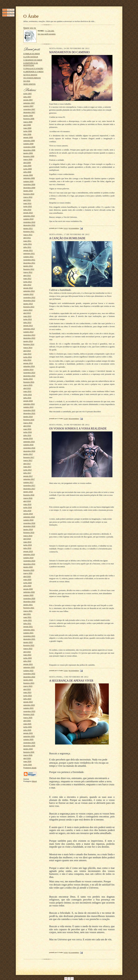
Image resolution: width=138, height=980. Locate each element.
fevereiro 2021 (29, 608)
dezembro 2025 (29, 746)
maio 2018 (27, 504)
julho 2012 (27, 285)
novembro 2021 (29, 636)
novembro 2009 (29, 184)
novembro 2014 (29, 373)
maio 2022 (27, 655)
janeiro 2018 (28, 492)
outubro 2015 (28, 407)
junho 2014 (28, 357)
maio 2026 (27, 761)
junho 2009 (28, 169)
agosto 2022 (28, 664)
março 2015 (28, 385)
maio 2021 (27, 617)
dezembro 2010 (29, 225)
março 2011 (28, 235)
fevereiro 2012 (29, 269)
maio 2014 (27, 354)
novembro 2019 (29, 561)
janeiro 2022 (28, 642)
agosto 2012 (28, 288)
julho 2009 (27, 172)
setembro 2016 (29, 442)
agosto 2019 (28, 551)
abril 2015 (27, 388)
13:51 (66, 671)
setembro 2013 (29, 329)
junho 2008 (28, 131)
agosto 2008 (28, 137)
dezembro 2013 (29, 338)
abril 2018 (27, 501)
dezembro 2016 (29, 451)
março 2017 (28, 460)
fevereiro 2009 (29, 156)
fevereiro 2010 (29, 194)
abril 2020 (27, 577)
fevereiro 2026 (29, 752)
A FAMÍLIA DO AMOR (32, 54)
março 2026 (28, 755)
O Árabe (50, 31)
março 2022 (28, 649)
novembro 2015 (29, 410)
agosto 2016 (28, 438)
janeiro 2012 (28, 266)
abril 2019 (27, 539)
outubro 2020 (28, 595)
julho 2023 (27, 699)
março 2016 (28, 423)
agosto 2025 (28, 733)
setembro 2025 (29, 736)
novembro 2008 (29, 147)
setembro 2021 (29, 630)
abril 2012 (27, 276)
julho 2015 (27, 398)
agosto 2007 (28, 100)
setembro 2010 (29, 216)
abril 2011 (27, 238)
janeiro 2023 (28, 680)
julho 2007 (27, 97)
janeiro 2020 (28, 567)
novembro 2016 (29, 448)
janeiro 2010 (28, 191)
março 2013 (28, 310)
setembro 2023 (29, 705)
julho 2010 (27, 210)
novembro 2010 (29, 222)
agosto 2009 (28, 175)
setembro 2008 (29, 141)
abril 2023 (27, 689)
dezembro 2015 (29, 413)
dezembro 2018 (29, 526)
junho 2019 (28, 545)
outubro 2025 (28, 739)
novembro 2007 (29, 109)
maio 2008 (27, 128)
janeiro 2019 (28, 529)
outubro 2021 (28, 633)
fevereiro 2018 (29, 495)
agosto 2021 (28, 627)
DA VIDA (27, 81)
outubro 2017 (28, 482)
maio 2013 (27, 316)
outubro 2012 (28, 294)
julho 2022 (27, 661)
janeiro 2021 (28, 605)
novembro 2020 (29, 599)
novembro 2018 (29, 523)
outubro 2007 (28, 106)
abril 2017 (27, 464)
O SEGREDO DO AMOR (33, 60)
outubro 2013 (28, 332)
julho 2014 (27, 360)
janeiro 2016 (28, 417)
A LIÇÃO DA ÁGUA (31, 57)
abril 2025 (27, 721)
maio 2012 (27, 279)
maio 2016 (27, 429)
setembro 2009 (29, 178)
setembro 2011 (29, 254)
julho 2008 (27, 134)
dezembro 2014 (29, 376)
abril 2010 (27, 200)
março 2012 (28, 272)
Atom (34, 781)
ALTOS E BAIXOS (30, 75)
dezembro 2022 (29, 677)
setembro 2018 (29, 517)
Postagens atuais (30, 768)
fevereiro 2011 (29, 232)
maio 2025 (27, 724)
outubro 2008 (28, 144)
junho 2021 (28, 620)
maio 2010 (27, 203)
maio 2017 (27, 467)
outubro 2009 (28, 181)
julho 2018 (27, 511)
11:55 (66, 419)
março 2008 (28, 122)
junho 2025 (28, 727)
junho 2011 (28, 244)
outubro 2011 (28, 257)
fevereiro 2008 (29, 119)
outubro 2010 (28, 219)
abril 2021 (27, 614)
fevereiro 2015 (29, 382)
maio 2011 (27, 241)
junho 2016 (28, 432)
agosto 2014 (28, 363)
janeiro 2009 (28, 153)
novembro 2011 (29, 260)
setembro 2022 (29, 667)
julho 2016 (27, 435)
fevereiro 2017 (29, 457)
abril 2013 (27, 313)
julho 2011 (27, 247)
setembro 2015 (29, 404)
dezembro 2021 (29, 639)
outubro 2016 (28, 445)
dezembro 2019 (29, 564)
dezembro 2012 (29, 301)
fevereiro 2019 (29, 533)
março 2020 (28, 573)
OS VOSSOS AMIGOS (32, 78)
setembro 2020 (29, 592)
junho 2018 (28, 507)
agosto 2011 (28, 250)
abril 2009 (27, 163)
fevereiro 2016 (29, 420)
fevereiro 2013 (29, 307)
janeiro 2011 (28, 228)
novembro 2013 (29, 335)
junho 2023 (28, 696)
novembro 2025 (29, 743)
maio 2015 (27, 391)
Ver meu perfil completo (47, 34)
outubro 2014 (28, 370)
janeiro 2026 (28, 749)
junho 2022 (28, 658)
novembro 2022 (29, 674)
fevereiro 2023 (29, 683)
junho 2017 (28, 470)
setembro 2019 (29, 555)
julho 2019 (27, 548)
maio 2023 (27, 692)
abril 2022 (27, 652)
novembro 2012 (29, 297)
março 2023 (28, 686)
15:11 (66, 228)
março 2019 (28, 536)
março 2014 (28, 348)
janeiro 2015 (28, 379)
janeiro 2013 (28, 304)
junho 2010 (28, 206)
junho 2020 (28, 583)
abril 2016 (27, 426)
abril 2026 (27, 758)
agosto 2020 (28, 589)
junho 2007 (28, 94)
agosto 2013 (28, 326)
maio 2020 (27, 580)
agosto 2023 (28, 702)
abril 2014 (27, 351)
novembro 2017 (29, 485)
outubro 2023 (28, 708)
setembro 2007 (29, 103)
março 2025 (28, 718)
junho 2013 (28, 319)
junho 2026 (28, 765)
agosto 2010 (28, 213)
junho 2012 (28, 282)
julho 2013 (27, 323)
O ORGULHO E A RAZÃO (33, 69)
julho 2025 (27, 730)
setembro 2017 (29, 479)
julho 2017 (27, 473)
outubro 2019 (28, 558)
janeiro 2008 (28, 116)
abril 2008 (27, 125)
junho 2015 (28, 395)
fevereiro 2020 (29, 570)
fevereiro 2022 (29, 645)
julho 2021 (27, 624)
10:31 (66, 952)
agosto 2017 (28, 476)
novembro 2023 (29, 711)
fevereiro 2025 (29, 714)
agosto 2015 (28, 401)
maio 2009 (27, 166)
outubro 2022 (28, 671)
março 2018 (28, 498)
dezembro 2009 (29, 188)
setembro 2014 (29, 366)
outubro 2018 (28, 520)
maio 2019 (27, 542)
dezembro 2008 (29, 150)
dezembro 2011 (29, 263)
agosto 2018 (28, 514)
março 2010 (28, 197)
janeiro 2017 (28, 454)
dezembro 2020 (29, 602)
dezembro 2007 (29, 112)
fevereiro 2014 (29, 344)
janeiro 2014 (28, 341)
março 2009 (28, 159)
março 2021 (28, 611)
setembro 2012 (29, 291)
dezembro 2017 (29, 489)
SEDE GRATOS (30, 84)
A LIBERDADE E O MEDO (33, 72)
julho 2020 (27, 586)
